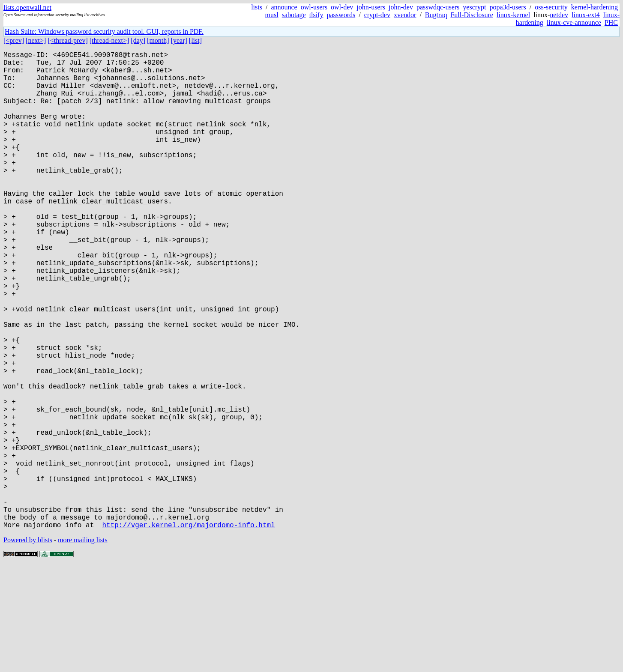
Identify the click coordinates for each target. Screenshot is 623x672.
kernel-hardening (595, 7)
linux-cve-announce (574, 22)
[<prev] (14, 40)
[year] (179, 40)
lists (257, 7)
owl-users (314, 7)
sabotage (294, 15)
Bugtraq (436, 15)
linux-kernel (513, 15)
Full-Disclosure (472, 15)
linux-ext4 (586, 15)
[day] (138, 40)
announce (284, 7)
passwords (341, 15)
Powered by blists (28, 646)
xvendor (405, 15)
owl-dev (342, 7)
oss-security (551, 7)
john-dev (401, 7)
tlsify (316, 15)
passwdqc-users (438, 7)
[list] (195, 40)
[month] (158, 40)
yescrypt (474, 7)
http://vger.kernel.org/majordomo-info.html (188, 631)
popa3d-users (508, 7)
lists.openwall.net (27, 7)
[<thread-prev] (67, 40)
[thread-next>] (109, 40)
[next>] (36, 40)
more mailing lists (83, 646)
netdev (559, 15)
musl (272, 15)
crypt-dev (377, 15)
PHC (611, 22)
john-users (371, 7)
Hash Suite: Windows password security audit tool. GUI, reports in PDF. (104, 31)
